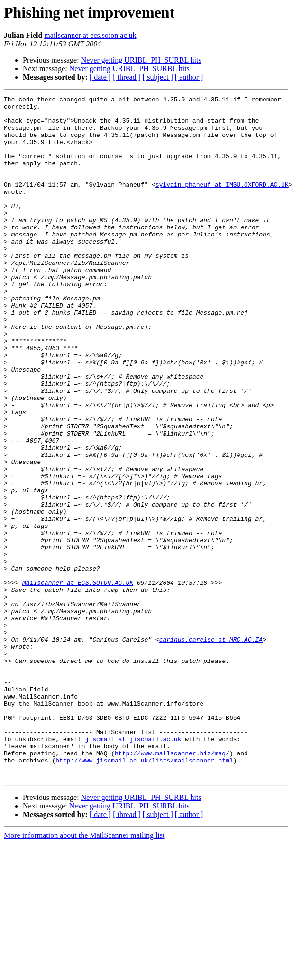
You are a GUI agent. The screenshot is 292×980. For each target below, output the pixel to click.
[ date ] (100, 77)
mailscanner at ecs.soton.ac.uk (90, 35)
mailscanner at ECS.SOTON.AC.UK (78, 681)
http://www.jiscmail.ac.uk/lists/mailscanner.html (144, 894)
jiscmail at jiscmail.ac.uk (133, 868)
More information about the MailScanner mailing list (84, 972)
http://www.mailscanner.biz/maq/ (172, 885)
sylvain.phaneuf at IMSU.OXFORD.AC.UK (222, 203)
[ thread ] (127, 77)
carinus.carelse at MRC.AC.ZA (211, 749)
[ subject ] (158, 77)
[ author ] (189, 77)
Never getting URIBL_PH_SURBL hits (141, 60)
